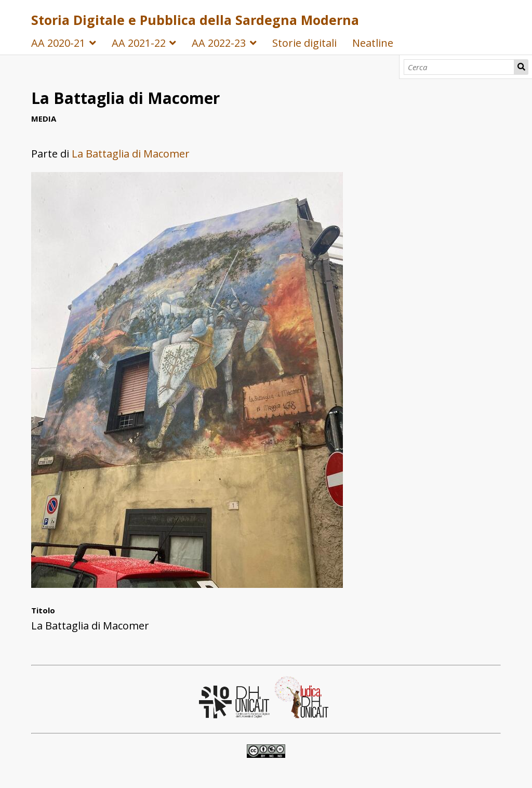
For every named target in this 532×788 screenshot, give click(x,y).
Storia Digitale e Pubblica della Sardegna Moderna (195, 20)
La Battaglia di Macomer (131, 154)
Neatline (373, 43)
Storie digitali (304, 43)
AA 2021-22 (139, 43)
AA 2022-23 (219, 43)
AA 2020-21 (58, 43)
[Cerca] (459, 67)
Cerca (521, 67)
